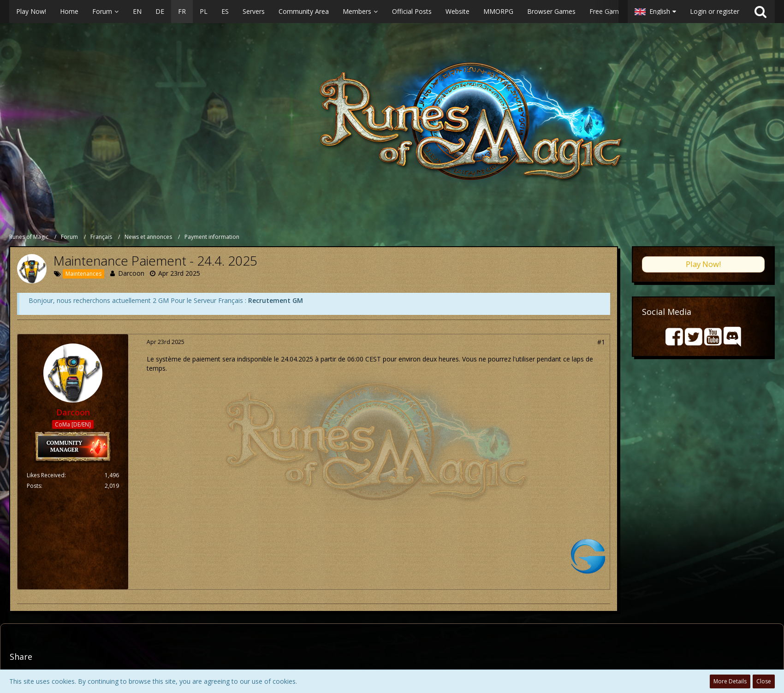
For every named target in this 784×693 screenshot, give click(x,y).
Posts (34, 486)
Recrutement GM (276, 300)
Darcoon (131, 273)
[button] (314, 12)
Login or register (715, 11)
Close (764, 681)
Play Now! (703, 264)
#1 (601, 342)
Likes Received (46, 475)
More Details (730, 681)
